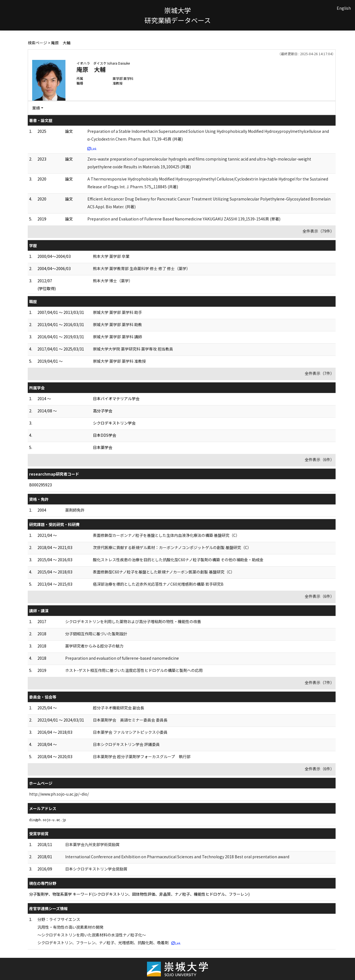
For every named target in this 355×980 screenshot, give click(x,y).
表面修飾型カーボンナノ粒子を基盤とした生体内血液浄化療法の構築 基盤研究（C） (166, 535)
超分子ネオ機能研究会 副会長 (119, 708)
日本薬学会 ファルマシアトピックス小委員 (130, 732)
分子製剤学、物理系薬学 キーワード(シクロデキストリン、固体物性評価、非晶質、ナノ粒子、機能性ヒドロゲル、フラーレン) (139, 894)
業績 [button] (36, 108)
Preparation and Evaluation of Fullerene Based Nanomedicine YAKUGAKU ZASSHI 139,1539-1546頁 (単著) (184, 219)
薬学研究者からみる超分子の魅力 (94, 646)
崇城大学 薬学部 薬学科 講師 (117, 337)
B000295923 (40, 485)
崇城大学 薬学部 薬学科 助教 (117, 324)
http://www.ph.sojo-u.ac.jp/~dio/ (59, 794)
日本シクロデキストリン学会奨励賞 (96, 869)
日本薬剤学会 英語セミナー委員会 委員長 (130, 720)
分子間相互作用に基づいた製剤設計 (96, 634)
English (344, 8)
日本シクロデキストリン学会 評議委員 (126, 744)
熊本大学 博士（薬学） (113, 281)
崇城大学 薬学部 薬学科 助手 (117, 312)
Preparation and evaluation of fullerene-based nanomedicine (122, 658)
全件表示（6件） (319, 459)
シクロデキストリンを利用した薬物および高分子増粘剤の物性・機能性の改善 (133, 621)
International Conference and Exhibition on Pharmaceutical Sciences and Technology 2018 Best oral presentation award (177, 857)
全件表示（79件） (318, 231)
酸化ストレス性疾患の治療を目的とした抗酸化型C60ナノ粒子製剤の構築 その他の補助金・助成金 (178, 560)
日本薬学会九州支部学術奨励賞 (92, 844)
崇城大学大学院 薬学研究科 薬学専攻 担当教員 (133, 349)
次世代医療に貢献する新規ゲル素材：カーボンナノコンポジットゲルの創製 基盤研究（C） (172, 547)
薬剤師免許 (75, 510)
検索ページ (37, 43)
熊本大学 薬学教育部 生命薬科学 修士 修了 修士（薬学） (142, 268)
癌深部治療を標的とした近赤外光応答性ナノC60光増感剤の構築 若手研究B (158, 584)
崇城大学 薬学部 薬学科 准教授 (119, 361)
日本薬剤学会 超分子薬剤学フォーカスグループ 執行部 (142, 756)
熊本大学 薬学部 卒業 (111, 256)
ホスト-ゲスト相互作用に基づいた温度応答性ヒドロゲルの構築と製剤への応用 (134, 670)
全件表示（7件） (319, 373)
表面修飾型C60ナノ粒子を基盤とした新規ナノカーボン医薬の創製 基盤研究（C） (164, 572)
